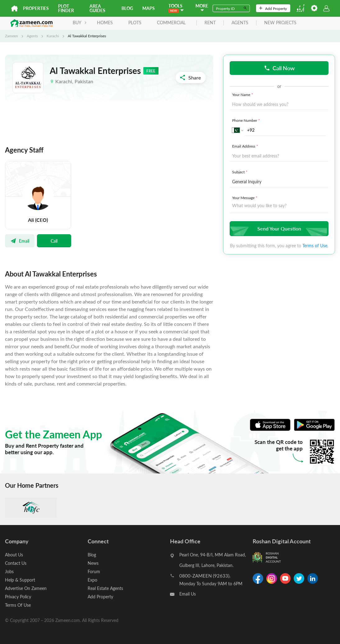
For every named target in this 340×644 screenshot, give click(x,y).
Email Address (246, 146)
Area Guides (97, 8)
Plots (135, 23)
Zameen (11, 36)
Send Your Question (278, 228)
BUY (80, 23)
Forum (94, 571)
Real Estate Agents (105, 588)
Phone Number (247, 120)
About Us (14, 555)
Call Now (279, 68)
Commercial (171, 23)
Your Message (245, 198)
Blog (127, 8)
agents (240, 23)
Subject (240, 172)
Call (54, 241)
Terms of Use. (315, 246)
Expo (92, 580)
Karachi (53, 36)
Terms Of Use (18, 605)
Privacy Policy (18, 597)
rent (210, 23)
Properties (36, 8)
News (93, 563)
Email (20, 241)
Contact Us (16, 563)
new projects (280, 23)
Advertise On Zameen (26, 588)
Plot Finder (66, 8)
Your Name (243, 94)
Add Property (273, 8)
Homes (105, 23)
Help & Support (20, 580)
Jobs (9, 571)
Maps (149, 8)
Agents (32, 36)
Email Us (188, 594)
